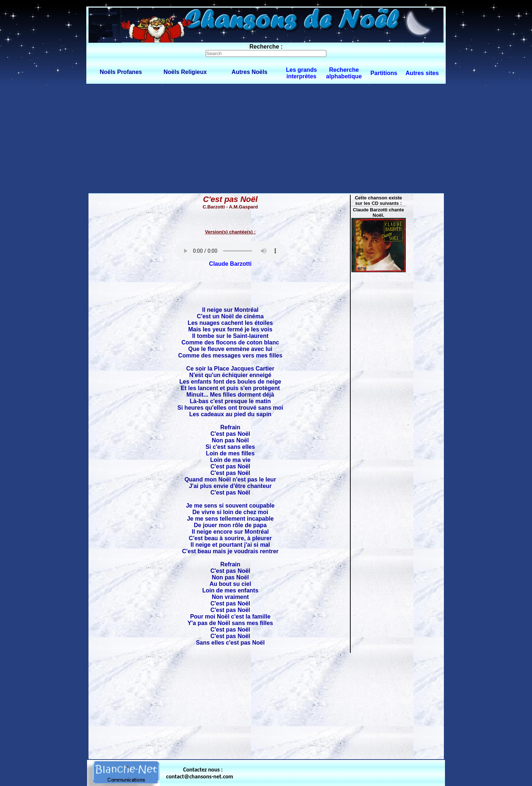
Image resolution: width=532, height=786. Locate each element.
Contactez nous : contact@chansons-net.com (200, 773)
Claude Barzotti (230, 264)
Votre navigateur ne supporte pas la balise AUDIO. (230, 251)
